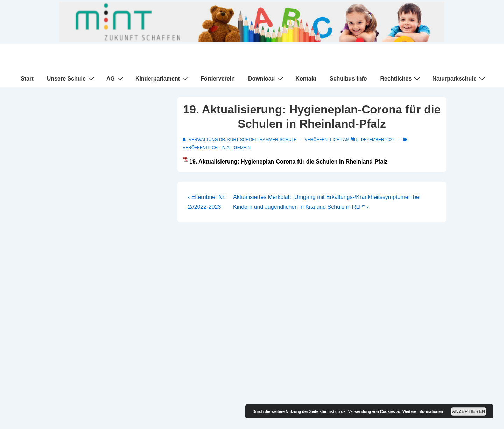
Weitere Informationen (423, 411)
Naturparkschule (459, 78)
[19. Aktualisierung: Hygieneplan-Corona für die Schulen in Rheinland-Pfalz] (376, 140)
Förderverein (218, 79)
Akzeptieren (469, 411)
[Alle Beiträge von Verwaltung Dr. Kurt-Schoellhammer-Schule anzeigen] (240, 140)
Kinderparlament (163, 78)
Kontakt (306, 79)
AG (116, 78)
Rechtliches (401, 78)
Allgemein (239, 148)
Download (267, 78)
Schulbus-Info (348, 79)
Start (27, 79)
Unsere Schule (71, 78)
